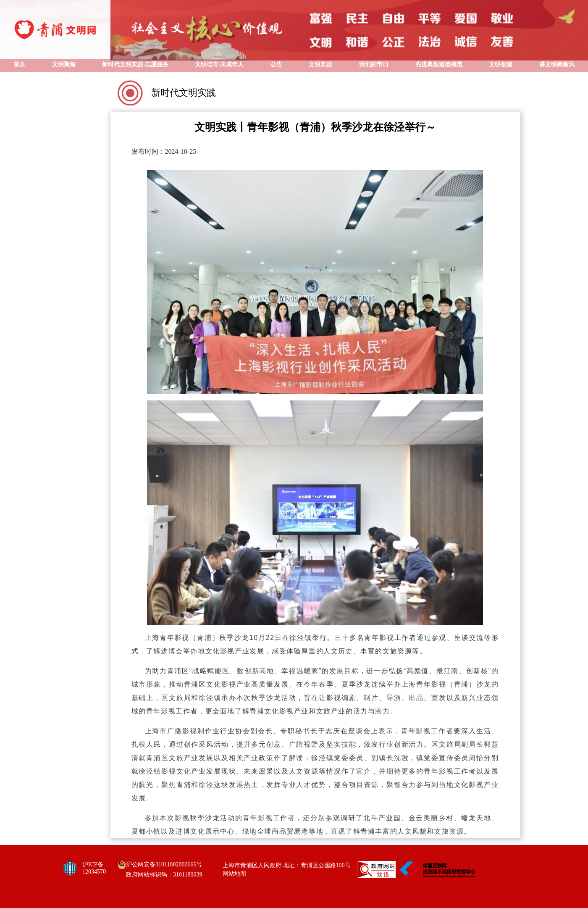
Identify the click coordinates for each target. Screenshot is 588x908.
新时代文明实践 (184, 93)
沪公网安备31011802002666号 (164, 865)
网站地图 (234, 874)
